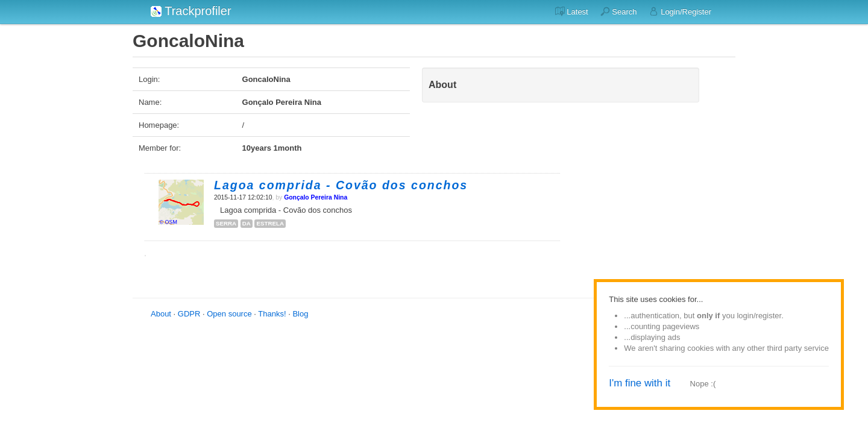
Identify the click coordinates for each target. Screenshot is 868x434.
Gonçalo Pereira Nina (316, 197)
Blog (300, 314)
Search (619, 11)
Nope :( (703, 384)
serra (226, 223)
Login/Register (680, 11)
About (161, 314)
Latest (572, 11)
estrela (270, 223)
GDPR (189, 314)
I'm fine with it (640, 383)
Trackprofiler (191, 11)
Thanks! (272, 314)
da (247, 223)
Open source (229, 314)
